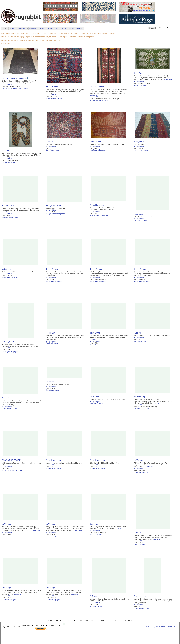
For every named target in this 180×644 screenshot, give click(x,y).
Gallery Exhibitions (76, 28)
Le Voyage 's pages (141, 472)
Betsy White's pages (97, 345)
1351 (103, 620)
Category (33, 28)
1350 (97, 620)
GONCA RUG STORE (11, 460)
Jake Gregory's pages (141, 409)
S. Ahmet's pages (96, 606)
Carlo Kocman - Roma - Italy (14, 78)
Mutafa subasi (96, 142)
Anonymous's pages (141, 150)
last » (130, 620)
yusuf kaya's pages (140, 221)
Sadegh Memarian (53, 205)
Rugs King (50, 142)
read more (37, 83)
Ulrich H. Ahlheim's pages (99, 101)
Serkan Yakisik (8, 205)
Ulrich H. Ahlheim (97, 87)
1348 (86, 620)
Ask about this (7, 85)
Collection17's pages (53, 390)
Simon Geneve (52, 86)
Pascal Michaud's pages (10, 408)
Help (148, 627)
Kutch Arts (138, 73)
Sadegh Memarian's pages (55, 214)
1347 (80, 620)
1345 (69, 620)
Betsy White (95, 333)
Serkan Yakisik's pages (10, 217)
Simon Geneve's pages (54, 98)
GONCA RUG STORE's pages (12, 470)
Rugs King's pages (52, 150)
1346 (75, 620)
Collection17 (51, 382)
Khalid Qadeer (52, 269)
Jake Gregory (139, 397)
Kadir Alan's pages (96, 534)
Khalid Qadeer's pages (54, 281)
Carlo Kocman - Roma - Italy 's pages (15, 88)
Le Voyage (138, 460)
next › (124, 620)
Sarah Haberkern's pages (99, 215)
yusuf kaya (138, 214)
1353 (114, 620)
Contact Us (171, 627)
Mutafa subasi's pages (98, 150)
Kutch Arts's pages (140, 85)
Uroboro (137, 533)
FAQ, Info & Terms (158, 627)
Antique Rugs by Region (18, 28)
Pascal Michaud (8, 398)
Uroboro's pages (140, 545)
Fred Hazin (50, 333)
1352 (108, 620)
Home (4, 28)
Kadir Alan (94, 524)
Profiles (41, 28)
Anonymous (139, 142)
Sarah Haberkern (97, 205)
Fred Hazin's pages (53, 343)
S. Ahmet (94, 596)
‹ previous (58, 620)
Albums (63, 28)
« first (50, 620)
